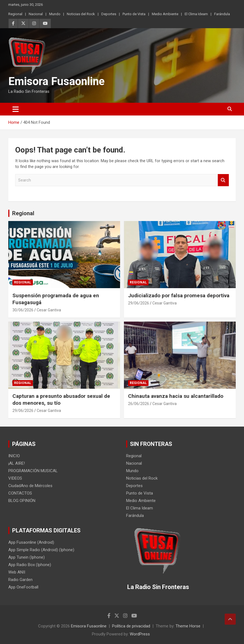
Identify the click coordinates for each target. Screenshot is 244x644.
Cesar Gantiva (49, 310)
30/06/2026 (23, 310)
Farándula (222, 14)
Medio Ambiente (165, 14)
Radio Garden (20, 580)
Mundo (55, 14)
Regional (15, 14)
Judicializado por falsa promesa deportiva (179, 295)
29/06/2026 (139, 303)
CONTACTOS (20, 493)
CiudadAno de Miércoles (30, 486)
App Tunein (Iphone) (26, 557)
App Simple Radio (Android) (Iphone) (41, 550)
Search (223, 180)
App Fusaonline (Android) (31, 542)
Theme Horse (188, 626)
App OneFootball (23, 587)
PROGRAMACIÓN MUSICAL (33, 471)
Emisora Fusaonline (56, 81)
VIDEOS (15, 478)
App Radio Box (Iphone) (30, 565)
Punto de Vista (134, 14)
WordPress (140, 634)
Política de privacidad (131, 626)
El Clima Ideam (196, 14)
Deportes (109, 14)
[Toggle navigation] (16, 109)
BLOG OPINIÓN (22, 501)
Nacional (36, 14)
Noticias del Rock (81, 14)
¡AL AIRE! (17, 463)
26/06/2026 (139, 404)
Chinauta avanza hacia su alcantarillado (176, 396)
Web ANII (17, 572)
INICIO (14, 456)
